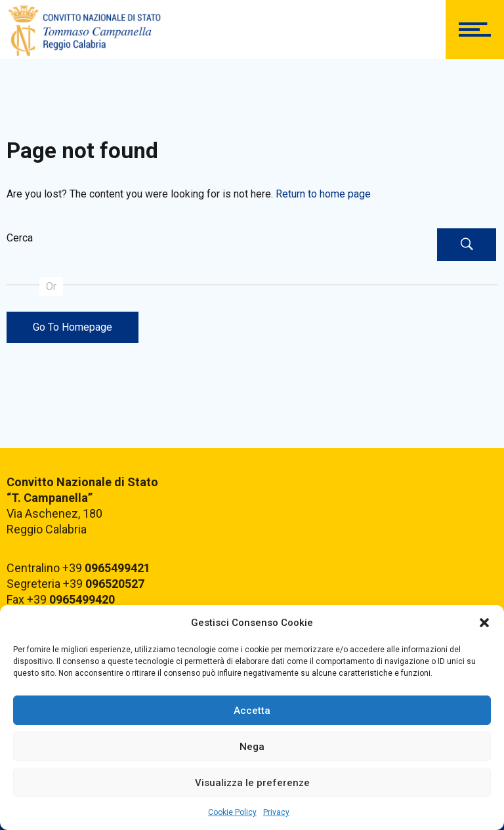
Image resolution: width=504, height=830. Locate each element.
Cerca (20, 238)
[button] (484, 623)
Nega (252, 747)
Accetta (252, 711)
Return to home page (323, 194)
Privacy (276, 812)
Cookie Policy (232, 812)
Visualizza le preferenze (252, 783)
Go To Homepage (73, 327)
